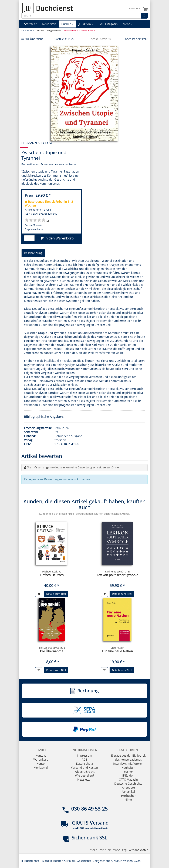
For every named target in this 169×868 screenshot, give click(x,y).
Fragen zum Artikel (34, 229)
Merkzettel (41, 768)
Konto (41, 764)
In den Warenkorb (57, 238)
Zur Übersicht (34, 39)
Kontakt (41, 756)
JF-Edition (86, 24)
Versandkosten (138, 850)
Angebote (128, 788)
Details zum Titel (56, 594)
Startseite (31, 24)
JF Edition (128, 776)
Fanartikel (128, 792)
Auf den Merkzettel (34, 225)
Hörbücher (128, 796)
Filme (128, 800)
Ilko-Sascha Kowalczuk (52, 648)
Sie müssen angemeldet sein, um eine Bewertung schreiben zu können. (74, 467)
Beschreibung (33, 253)
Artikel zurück (65, 39)
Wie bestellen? (84, 776)
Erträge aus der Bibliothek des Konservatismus (128, 758)
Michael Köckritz (52, 572)
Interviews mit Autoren (128, 764)
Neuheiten (49, 24)
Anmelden (135, 8)
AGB (84, 760)
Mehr (128, 24)
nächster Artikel (136, 39)
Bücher (67, 24)
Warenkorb (41, 760)
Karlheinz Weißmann (117, 572)
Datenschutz (84, 764)
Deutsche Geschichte (128, 784)
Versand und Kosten (84, 768)
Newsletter (84, 780)
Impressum (84, 756)
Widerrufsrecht (85, 772)
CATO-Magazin (108, 24)
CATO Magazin (128, 780)
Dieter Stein (117, 648)
